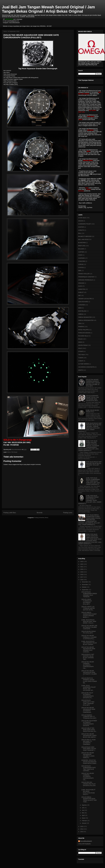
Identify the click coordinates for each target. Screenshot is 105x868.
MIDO (80, 308)
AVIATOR (81, 227)
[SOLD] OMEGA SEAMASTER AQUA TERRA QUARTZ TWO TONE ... (89, 799)
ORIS (80, 323)
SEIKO (80, 342)
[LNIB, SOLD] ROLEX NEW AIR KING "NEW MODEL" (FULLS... (89, 621)
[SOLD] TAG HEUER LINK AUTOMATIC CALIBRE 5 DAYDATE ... (89, 627)
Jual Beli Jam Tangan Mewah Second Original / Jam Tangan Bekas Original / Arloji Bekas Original (48, 9)
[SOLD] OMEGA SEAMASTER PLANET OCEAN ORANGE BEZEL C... (89, 615)
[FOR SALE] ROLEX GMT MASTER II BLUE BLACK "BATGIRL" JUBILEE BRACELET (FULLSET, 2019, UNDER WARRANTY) (90, 427)
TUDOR (81, 358)
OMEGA (81, 314)
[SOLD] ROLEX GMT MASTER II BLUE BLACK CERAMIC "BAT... (88, 657)
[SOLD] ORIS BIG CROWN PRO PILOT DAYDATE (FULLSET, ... (89, 785)
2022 (82, 564)
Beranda (40, 513)
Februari (85, 821)
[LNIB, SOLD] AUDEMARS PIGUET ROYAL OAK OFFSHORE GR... (89, 688)
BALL (80, 233)
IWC (80, 295)
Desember (85, 582)
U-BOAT (81, 361)
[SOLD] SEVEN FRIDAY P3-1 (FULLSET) (89, 632)
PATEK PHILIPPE (84, 330)
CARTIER (81, 252)
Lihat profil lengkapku (85, 844)
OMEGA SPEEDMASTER (86, 320)
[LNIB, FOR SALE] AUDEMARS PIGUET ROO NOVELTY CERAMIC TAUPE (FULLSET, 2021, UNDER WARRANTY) (90, 500)
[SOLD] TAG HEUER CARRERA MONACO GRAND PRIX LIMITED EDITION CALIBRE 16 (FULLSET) (93, 383)
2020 (82, 569)
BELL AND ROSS (84, 239)
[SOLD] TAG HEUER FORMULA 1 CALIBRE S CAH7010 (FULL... (89, 637)
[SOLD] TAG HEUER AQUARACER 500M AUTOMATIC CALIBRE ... (89, 673)
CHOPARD (82, 258)
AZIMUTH (81, 230)
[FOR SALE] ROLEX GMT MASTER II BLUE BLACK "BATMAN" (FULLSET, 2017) (94, 464)
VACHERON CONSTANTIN (86, 367)
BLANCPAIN (82, 243)
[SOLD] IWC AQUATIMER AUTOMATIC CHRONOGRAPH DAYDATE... (89, 723)
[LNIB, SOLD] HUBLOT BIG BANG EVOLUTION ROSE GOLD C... (88, 792)
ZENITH (81, 370)
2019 (82, 572)
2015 (82, 826)
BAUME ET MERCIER (85, 236)
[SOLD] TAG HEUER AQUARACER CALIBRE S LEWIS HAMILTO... (88, 755)
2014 (82, 829)
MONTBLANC (82, 311)
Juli (83, 808)
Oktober (84, 587)
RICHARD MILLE (83, 336)
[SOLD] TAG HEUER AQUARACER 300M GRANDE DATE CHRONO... (88, 650)
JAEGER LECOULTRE (85, 299)
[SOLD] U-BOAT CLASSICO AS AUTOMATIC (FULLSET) (87, 602)
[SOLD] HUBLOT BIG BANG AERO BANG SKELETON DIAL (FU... (89, 730)
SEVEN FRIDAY (83, 345)
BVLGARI (81, 249)
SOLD (9, 452)
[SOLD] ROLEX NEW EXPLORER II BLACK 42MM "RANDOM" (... (89, 749)
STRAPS (81, 351)
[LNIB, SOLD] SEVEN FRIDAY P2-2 (93, 411)
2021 (82, 567)
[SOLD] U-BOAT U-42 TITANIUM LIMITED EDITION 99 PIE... (88, 608)
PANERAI (81, 327)
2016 (82, 580)
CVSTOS (81, 268)
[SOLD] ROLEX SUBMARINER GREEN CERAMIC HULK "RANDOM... (89, 594)
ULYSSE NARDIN (84, 364)
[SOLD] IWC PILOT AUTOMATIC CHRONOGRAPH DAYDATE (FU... (88, 695)
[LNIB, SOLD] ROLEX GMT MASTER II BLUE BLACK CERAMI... (89, 643)
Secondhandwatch (86, 841)
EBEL (80, 271)
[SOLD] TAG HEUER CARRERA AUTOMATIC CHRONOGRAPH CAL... (88, 665)
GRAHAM (81, 283)
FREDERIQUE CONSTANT (86, 277)
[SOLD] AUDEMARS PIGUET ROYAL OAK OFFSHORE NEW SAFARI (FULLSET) (92, 398)
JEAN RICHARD (83, 302)
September (85, 590)
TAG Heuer (14, 452)
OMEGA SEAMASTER (85, 317)
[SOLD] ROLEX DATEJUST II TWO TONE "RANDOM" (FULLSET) (88, 703)
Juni (83, 810)
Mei (83, 813)
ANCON (81, 221)
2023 (82, 562)
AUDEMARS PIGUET (85, 224)
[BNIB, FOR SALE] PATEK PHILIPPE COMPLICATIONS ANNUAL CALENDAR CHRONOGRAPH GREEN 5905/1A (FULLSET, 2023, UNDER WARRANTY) (89, 446)
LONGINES (82, 305)
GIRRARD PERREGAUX (86, 280)
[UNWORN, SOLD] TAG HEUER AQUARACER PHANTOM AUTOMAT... (89, 762)
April (83, 815)
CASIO (80, 255)
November (85, 585)
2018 (82, 574)
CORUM (81, 264)
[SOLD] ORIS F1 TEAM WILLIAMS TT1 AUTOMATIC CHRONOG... (88, 742)
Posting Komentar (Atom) (41, 518)
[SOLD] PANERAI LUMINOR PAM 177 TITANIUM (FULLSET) (89, 717)
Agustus (84, 805)
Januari (84, 823)
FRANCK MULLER (84, 274)
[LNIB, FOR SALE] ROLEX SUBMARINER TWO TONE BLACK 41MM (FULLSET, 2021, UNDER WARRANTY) (93, 481)
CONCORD (82, 261)
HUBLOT (81, 292)
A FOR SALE (82, 218)
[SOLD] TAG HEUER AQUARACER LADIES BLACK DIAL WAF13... (89, 736)
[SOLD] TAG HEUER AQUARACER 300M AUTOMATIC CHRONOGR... (88, 710)
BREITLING (82, 246)
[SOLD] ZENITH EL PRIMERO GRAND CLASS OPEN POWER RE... (89, 681)
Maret (84, 818)
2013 (82, 832)
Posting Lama (68, 513)
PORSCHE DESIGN (84, 333)
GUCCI (80, 286)
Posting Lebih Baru (10, 513)
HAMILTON (82, 289)
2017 (82, 577)
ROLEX (81, 339)
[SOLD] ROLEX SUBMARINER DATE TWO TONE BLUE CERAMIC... (89, 768)
